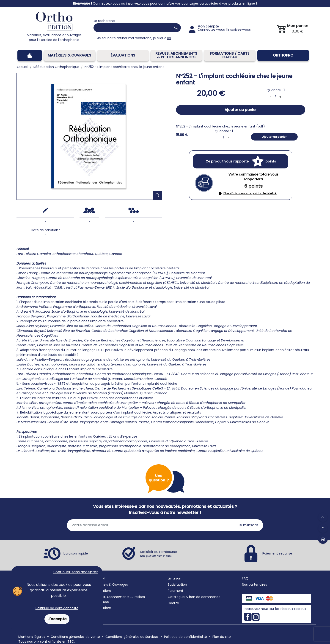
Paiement (176, 591)
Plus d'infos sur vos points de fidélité (248, 193)
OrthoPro (283, 55)
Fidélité (173, 603)
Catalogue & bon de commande (194, 597)
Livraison (175, 578)
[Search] (132, 28)
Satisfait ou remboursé (159, 554)
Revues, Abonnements (111, 597)
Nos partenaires (254, 584)
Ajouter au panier (241, 110)
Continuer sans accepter (75, 572)
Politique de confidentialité (57, 608)
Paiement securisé (277, 553)
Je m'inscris (248, 525)
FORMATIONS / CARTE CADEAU (230, 55)
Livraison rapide (76, 553)
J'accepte (57, 619)
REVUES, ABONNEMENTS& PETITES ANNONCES (176, 55)
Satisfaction (177, 584)
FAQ (245, 578)
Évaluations (123, 55)
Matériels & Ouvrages (69, 55)
